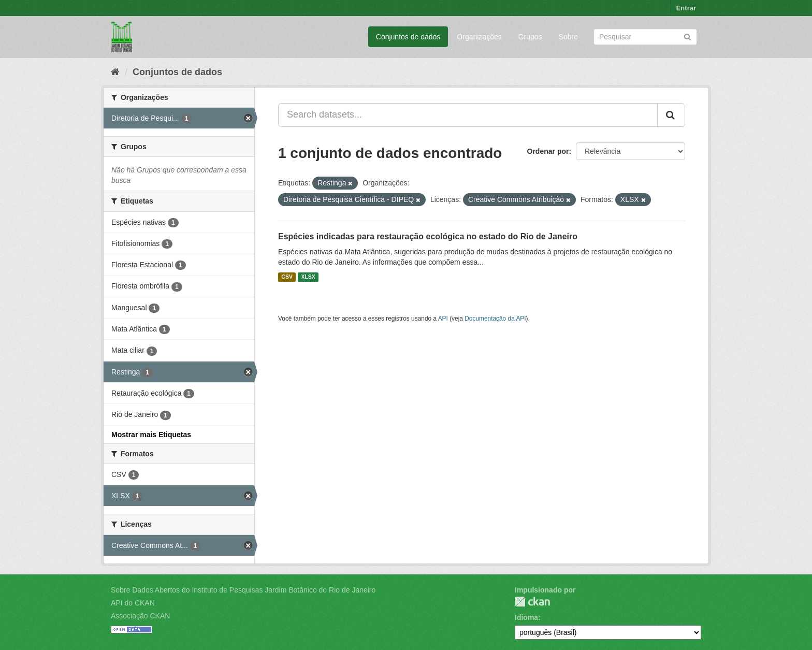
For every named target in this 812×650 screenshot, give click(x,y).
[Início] (115, 72)
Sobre (568, 37)
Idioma (526, 617)
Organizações (479, 37)
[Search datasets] (645, 37)
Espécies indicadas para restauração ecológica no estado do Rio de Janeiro (428, 236)
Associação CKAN (140, 616)
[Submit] (687, 36)
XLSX (308, 277)
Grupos (530, 37)
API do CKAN (133, 603)
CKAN (532, 602)
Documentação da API (495, 319)
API (443, 319)
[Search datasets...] (468, 115)
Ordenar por (548, 151)
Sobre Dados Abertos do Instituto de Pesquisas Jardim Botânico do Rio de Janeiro (243, 590)
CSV (287, 277)
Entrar (686, 8)
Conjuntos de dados (408, 37)
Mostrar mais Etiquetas (151, 435)
